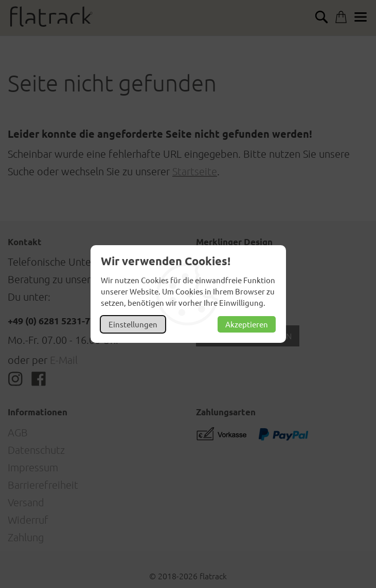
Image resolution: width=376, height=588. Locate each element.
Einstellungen (133, 324)
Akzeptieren (247, 324)
